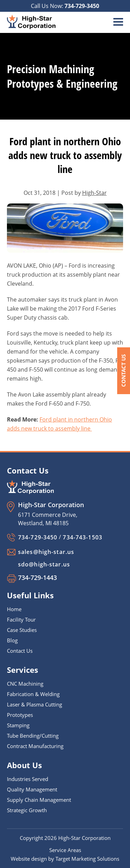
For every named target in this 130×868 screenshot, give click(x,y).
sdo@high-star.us (44, 564)
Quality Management (32, 789)
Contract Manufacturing (35, 746)
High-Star (94, 193)
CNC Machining (25, 684)
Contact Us (123, 371)
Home (14, 609)
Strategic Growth (27, 810)
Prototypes (20, 715)
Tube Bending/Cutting (33, 736)
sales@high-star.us (46, 552)
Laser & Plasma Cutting (34, 704)
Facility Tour (21, 619)
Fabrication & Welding (33, 694)
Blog (12, 640)
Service (58, 850)
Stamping (18, 725)
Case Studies (22, 630)
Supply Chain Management (39, 800)
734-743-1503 (82, 537)
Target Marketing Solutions (87, 859)
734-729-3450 (82, 6)
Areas (74, 850)
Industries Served (28, 779)
